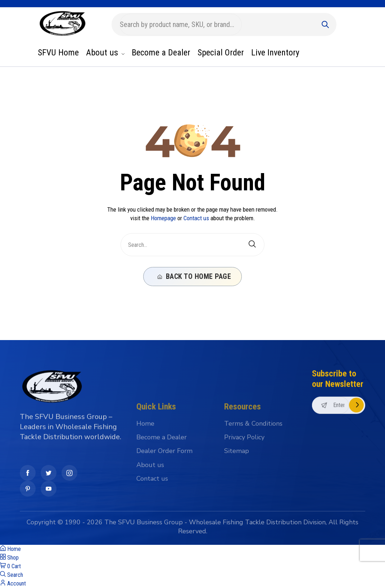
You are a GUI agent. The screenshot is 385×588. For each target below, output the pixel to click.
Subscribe (356, 444)
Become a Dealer (161, 53)
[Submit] (325, 24)
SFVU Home (58, 53)
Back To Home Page (194, 276)
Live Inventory (275, 53)
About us (105, 53)
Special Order (221, 53)
